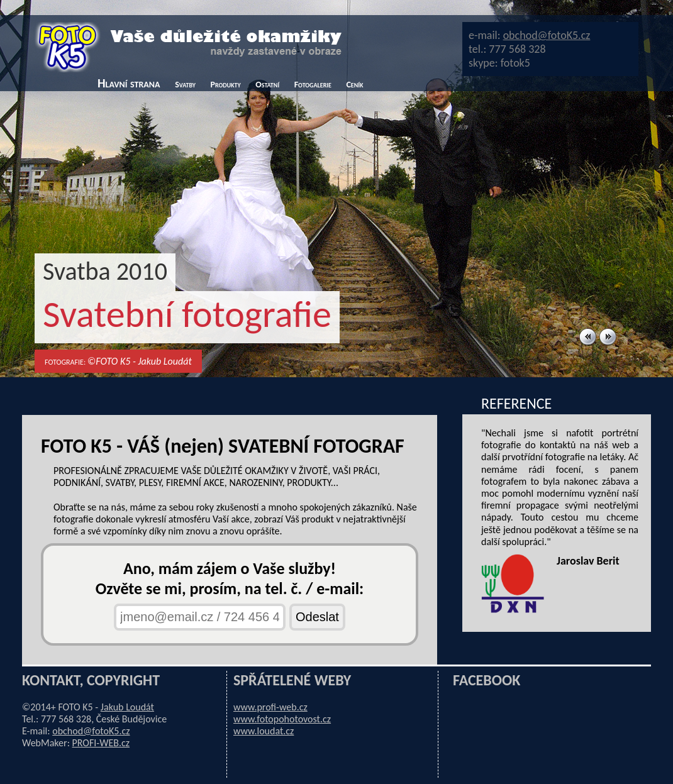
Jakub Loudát (127, 707)
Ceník (354, 85)
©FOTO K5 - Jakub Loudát (140, 361)
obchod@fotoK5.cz (547, 35)
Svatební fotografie (187, 314)
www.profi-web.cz (270, 707)
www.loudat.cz (264, 731)
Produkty (225, 85)
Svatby (185, 85)
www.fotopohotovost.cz (282, 719)
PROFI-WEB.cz (101, 743)
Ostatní (267, 85)
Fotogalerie (313, 85)
